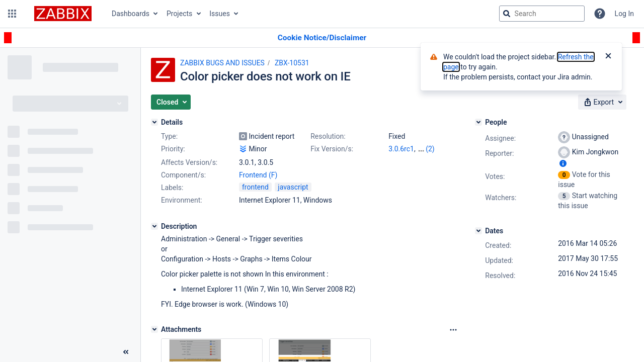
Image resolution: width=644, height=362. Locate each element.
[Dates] (478, 231)
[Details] (154, 122)
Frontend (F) (258, 175)
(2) (430, 149)
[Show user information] (563, 163)
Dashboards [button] (131, 14)
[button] (12, 14)
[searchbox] (542, 14)
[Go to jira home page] (63, 14)
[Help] (600, 14)
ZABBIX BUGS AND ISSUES (222, 63)
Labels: (172, 188)
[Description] (154, 226)
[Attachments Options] (453, 330)
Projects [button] (179, 14)
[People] (478, 122)
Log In (624, 14)
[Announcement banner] (322, 38)
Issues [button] (220, 14)
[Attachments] (154, 329)
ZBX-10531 (292, 63)
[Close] (608, 57)
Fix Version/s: (332, 149)
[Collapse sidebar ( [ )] (126, 352)
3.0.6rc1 (401, 149)
